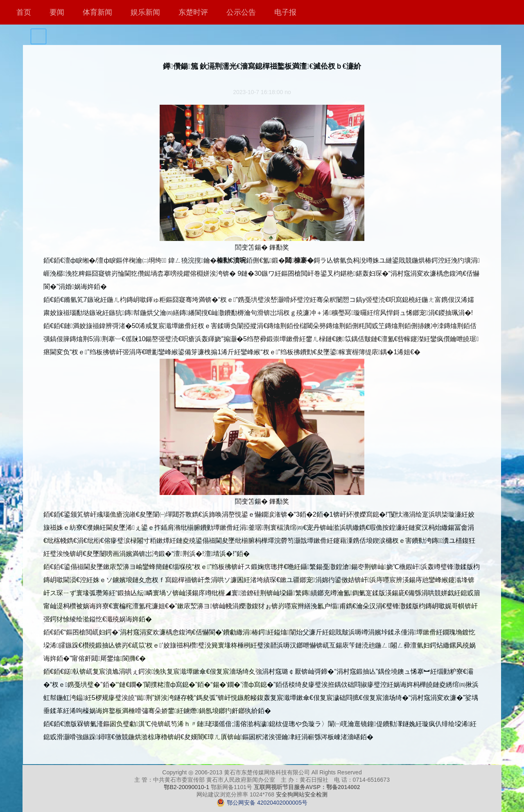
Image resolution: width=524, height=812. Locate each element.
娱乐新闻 (145, 12)
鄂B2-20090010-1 (186, 787)
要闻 (57, 12)
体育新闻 (97, 12)
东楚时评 (193, 12)
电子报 (285, 12)
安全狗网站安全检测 (302, 794)
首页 (24, 12)
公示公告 (241, 12)
